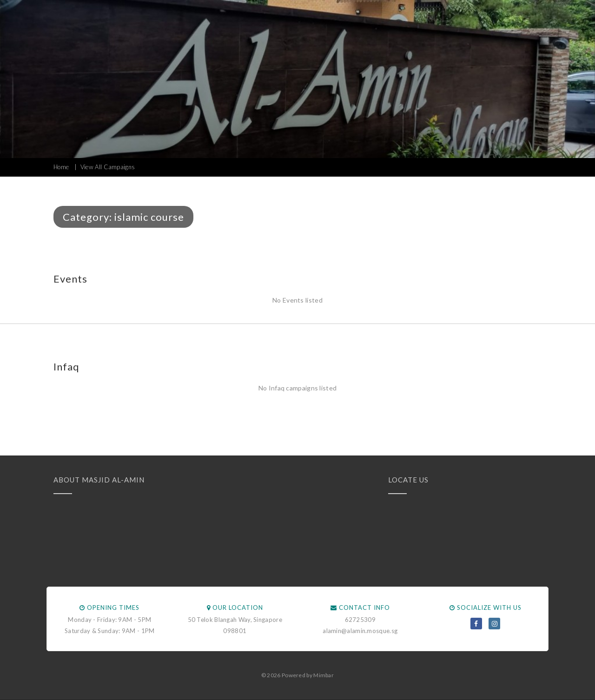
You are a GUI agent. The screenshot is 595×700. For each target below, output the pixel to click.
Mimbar (324, 675)
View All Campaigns (108, 167)
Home (61, 167)
